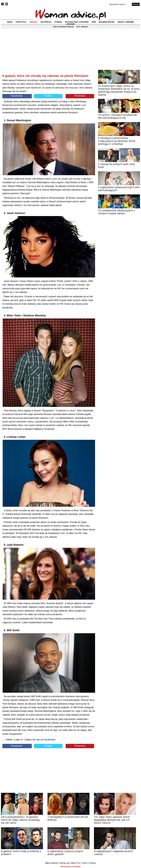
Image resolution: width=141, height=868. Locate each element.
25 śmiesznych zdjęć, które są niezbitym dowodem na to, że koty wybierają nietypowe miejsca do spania (119, 90)
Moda (10, 22)
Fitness (58, 22)
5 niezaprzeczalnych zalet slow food (116, 165)
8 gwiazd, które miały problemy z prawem (21, 853)
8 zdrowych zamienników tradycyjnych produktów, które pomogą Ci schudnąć (117, 141)
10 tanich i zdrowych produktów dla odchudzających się (117, 116)
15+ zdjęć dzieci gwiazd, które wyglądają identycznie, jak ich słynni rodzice (112, 820)
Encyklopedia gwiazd (63, 27)
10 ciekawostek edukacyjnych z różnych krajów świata (117, 212)
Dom (94, 22)
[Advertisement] (49, 54)
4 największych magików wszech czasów (113, 853)
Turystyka (21, 22)
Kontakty (77, 867)
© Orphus (92, 863)
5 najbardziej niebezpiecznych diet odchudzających (119, 189)
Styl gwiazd (82, 27)
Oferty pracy (66, 867)
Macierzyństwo (107, 22)
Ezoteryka (46, 22)
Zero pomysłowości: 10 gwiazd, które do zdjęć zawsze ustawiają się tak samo (20, 820)
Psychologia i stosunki (77, 22)
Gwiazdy (33, 22)
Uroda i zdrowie (126, 22)
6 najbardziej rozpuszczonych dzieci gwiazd (65, 853)
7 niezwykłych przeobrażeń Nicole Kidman (68, 818)
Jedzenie (71, 24)
